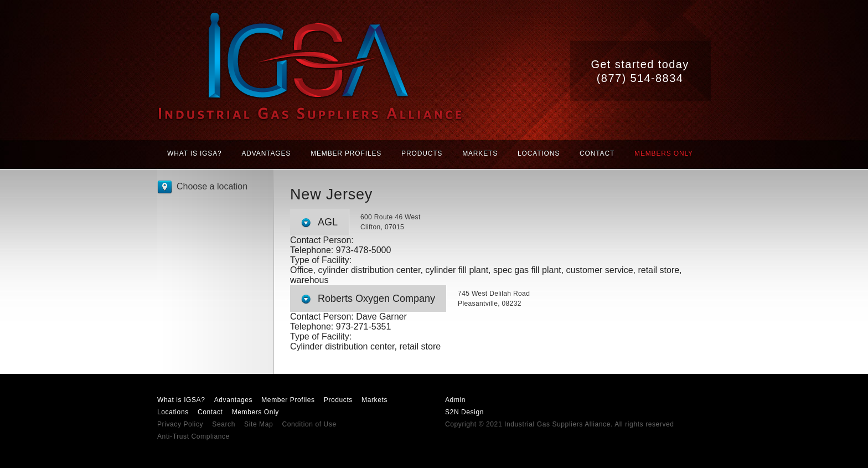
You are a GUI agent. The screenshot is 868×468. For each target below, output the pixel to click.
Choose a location (212, 186)
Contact (597, 153)
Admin (455, 400)
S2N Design (464, 412)
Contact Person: (322, 240)
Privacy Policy (180, 424)
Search (224, 424)
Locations (539, 153)
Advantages (267, 153)
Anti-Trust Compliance (193, 436)
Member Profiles (346, 153)
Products (422, 153)
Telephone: (313, 250)
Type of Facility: (321, 260)
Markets (480, 153)
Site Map (259, 424)
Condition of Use (309, 424)
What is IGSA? (195, 153)
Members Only (664, 153)
